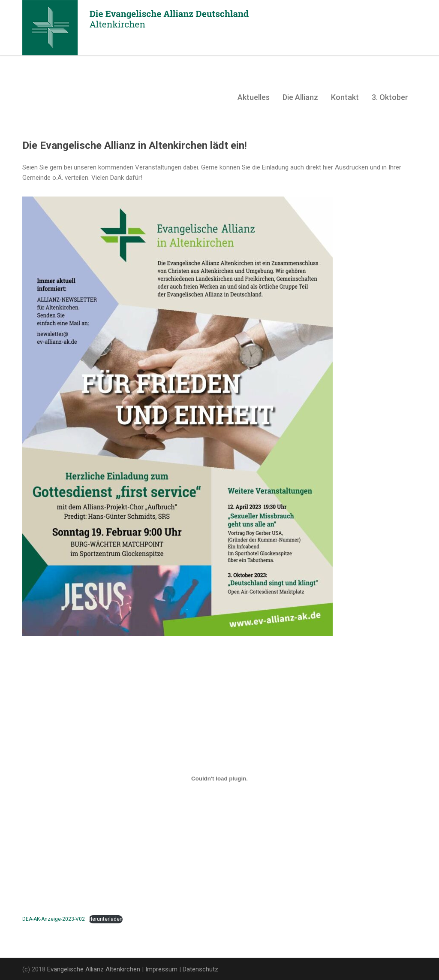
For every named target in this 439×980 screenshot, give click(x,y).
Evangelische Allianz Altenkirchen (94, 969)
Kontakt (345, 97)
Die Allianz (300, 97)
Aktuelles (254, 97)
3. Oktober (390, 97)
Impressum (161, 969)
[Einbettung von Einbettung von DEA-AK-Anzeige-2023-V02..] (219, 778)
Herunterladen (106, 919)
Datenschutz (200, 969)
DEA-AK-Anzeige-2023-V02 (54, 919)
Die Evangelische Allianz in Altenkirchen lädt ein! (135, 145)
